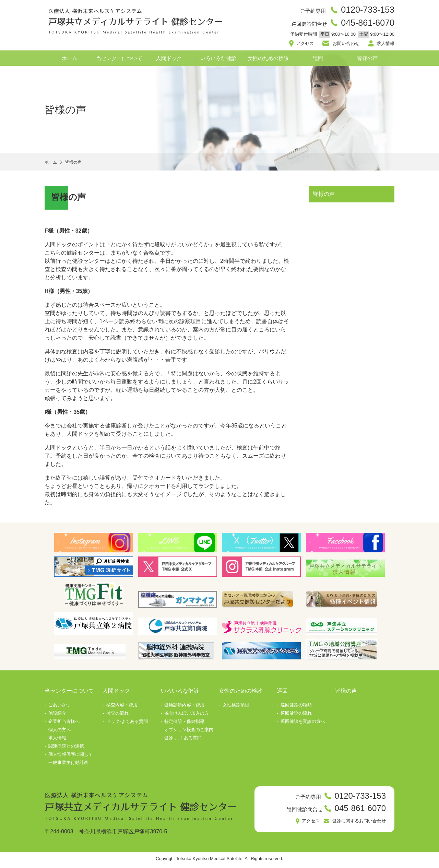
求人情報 (384, 45)
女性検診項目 (236, 708)
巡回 (318, 61)
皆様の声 (367, 61)
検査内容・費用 (122, 708)
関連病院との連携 (66, 749)
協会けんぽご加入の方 (187, 716)
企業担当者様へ (64, 724)
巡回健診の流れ (296, 716)
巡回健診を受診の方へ (303, 724)
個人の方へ (60, 732)
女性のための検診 (268, 61)
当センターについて (119, 61)
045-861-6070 (365, 25)
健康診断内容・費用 (184, 708)
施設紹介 (57, 716)
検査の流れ (117, 716)
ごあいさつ (60, 708)
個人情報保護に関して (71, 757)
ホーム (69, 61)
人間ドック (169, 61)
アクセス (307, 45)
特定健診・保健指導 (184, 724)
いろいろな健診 (218, 61)
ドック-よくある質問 (127, 724)
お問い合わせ (346, 45)
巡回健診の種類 (296, 708)
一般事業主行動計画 (68, 765)
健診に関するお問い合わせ (355, 825)
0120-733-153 (365, 10)
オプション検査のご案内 (189, 732)
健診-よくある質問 (183, 741)
